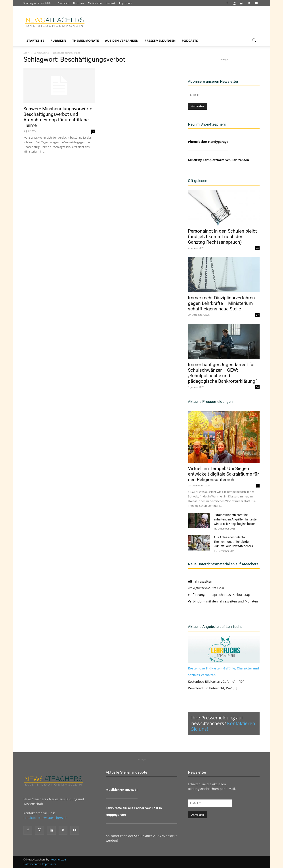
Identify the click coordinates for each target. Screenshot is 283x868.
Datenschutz (31, 864)
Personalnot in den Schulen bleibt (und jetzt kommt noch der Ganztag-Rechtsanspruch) (222, 237)
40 (257, 248)
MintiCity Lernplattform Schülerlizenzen (218, 160)
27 (257, 315)
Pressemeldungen (160, 41)
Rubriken (58, 41)
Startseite (64, 3)
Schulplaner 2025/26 (149, 836)
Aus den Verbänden (122, 41)
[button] (254, 41)
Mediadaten (95, 3)
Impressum (126, 3)
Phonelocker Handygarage (208, 142)
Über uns (78, 3)
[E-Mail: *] (210, 95)
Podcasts (190, 41)
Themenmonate (86, 41)
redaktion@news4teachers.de (45, 818)
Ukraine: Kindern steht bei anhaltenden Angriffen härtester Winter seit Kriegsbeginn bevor (236, 519)
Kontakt (110, 3)
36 (257, 387)
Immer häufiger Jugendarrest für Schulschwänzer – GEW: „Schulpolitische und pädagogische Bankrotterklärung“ (222, 373)
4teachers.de (58, 859)
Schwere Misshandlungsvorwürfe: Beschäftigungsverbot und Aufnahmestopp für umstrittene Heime (58, 117)
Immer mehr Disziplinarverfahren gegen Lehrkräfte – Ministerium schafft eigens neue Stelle (221, 303)
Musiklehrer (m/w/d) (122, 790)
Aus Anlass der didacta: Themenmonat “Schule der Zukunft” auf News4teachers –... (236, 542)
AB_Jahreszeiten (200, 581)
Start (26, 53)
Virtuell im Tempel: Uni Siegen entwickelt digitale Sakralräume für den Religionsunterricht (223, 474)
